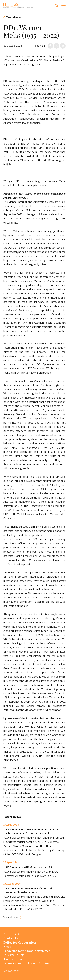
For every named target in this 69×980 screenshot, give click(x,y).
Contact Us (11, 938)
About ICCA (11, 934)
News (7, 947)
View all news (14, 17)
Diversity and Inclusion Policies (26, 963)
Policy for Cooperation (20, 943)
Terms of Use (13, 959)
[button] (63, 6)
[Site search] (57, 6)
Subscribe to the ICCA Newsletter (27, 951)
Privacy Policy (14, 955)
